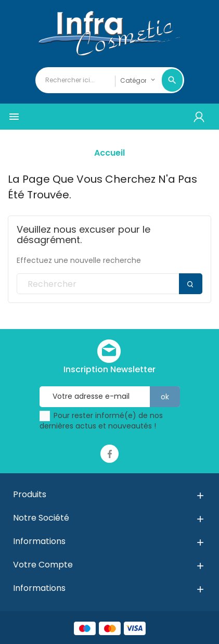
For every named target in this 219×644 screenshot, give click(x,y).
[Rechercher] (109, 284)
